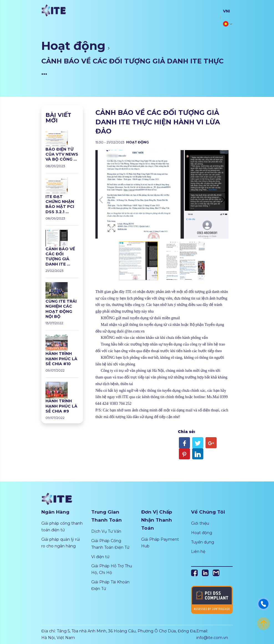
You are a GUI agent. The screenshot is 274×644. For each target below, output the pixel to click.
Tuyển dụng (203, 542)
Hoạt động (73, 46)
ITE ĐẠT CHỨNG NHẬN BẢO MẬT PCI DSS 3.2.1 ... (60, 204)
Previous (101, 200)
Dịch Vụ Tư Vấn (106, 531)
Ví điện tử (100, 557)
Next (223, 200)
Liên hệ (198, 552)
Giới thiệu (200, 523)
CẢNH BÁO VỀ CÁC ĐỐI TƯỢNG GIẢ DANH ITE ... (60, 257)
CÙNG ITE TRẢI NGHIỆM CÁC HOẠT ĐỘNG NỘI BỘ (61, 309)
